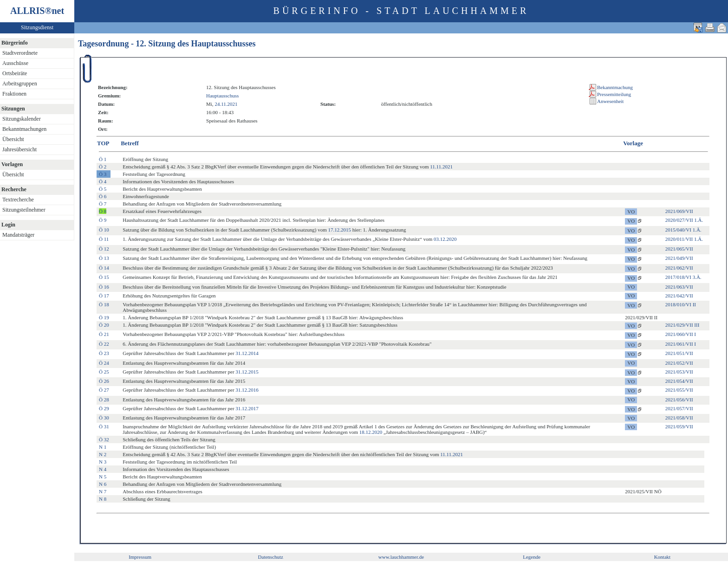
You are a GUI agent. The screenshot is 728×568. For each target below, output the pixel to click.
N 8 (103, 499)
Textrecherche (18, 200)
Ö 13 (104, 258)
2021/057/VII (679, 408)
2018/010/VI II (681, 304)
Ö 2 (103, 167)
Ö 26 (104, 381)
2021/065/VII (679, 249)
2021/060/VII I (681, 334)
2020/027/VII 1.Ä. (684, 220)
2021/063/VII (679, 287)
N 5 (103, 477)
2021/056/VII (679, 400)
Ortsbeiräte (15, 73)
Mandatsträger (18, 235)
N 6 (103, 484)
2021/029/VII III (682, 325)
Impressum (140, 557)
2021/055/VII (679, 390)
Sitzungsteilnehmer (24, 210)
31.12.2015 (247, 372)
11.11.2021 (441, 167)
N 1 (103, 447)
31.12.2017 (247, 408)
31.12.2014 (247, 353)
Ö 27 (104, 390)
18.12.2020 (371, 432)
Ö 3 (103, 174)
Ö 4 (103, 181)
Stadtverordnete (20, 53)
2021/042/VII (679, 296)
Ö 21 (104, 334)
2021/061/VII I (681, 344)
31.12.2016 (247, 390)
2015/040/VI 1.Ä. (683, 230)
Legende (532, 557)
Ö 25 (104, 372)
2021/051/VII (679, 353)
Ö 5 (103, 189)
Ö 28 (104, 400)
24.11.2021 (226, 104)
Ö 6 (103, 196)
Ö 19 (104, 317)
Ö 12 (104, 249)
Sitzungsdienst (37, 27)
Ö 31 (104, 426)
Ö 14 (104, 268)
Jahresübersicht (19, 149)
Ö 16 (104, 287)
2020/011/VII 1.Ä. (684, 239)
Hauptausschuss (222, 96)
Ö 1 (103, 159)
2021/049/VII (679, 258)
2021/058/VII (679, 418)
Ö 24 (104, 363)
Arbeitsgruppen (20, 84)
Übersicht (13, 139)
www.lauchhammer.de (401, 557)
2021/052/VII (679, 363)
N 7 (103, 491)
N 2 (103, 454)
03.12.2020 (445, 239)
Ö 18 (104, 304)
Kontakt (662, 557)
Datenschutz (271, 557)
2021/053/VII (679, 372)
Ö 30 (104, 418)
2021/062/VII (679, 268)
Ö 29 (104, 408)
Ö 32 (104, 439)
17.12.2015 (340, 230)
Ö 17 (104, 296)
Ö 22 (104, 344)
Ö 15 (104, 277)
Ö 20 (104, 325)
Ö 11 (104, 239)
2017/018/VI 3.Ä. (683, 277)
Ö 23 (104, 353)
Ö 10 (104, 230)
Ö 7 (103, 204)
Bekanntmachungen (24, 129)
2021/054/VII (679, 381)
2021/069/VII (679, 211)
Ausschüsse (15, 63)
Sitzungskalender (22, 119)
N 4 (103, 469)
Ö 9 (103, 220)
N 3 (103, 462)
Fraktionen (14, 94)
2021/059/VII (679, 426)
